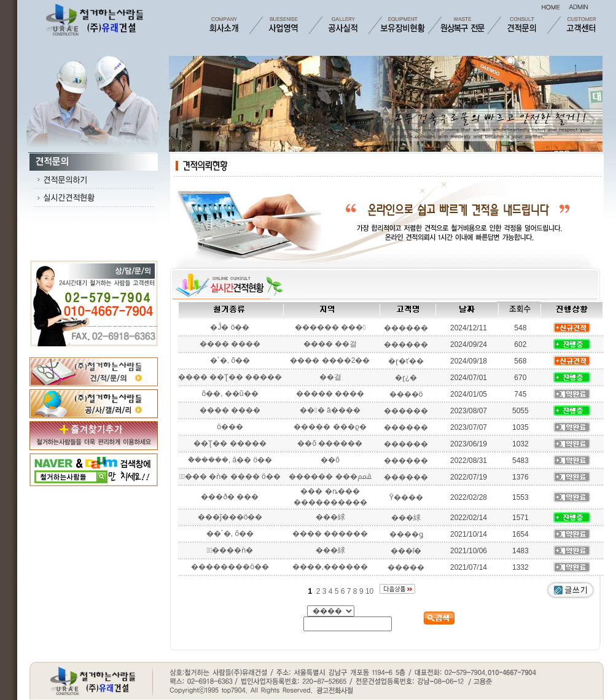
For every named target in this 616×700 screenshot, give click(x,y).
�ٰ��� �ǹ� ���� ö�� (230, 476)
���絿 (330, 517)
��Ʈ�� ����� (230, 443)
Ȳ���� (406, 497)
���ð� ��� (230, 497)
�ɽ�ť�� (406, 361)
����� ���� (330, 394)
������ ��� (330, 327)
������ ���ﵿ (330, 476)
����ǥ (406, 534)
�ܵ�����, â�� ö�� (230, 460)
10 (371, 591)
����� (406, 567)
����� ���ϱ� (330, 427)
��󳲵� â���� (330, 410)
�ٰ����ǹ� (230, 550)
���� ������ (330, 534)
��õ (330, 460)
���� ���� (230, 344)
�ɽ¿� (406, 378)
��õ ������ (330, 443)
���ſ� (406, 551)
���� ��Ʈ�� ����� (230, 377)
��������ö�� (230, 567)
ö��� (230, 427)
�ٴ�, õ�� (230, 360)
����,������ (330, 567)
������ (406, 328)
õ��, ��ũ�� (230, 394)
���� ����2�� (330, 360)
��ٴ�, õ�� (230, 534)
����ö (406, 394)
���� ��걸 (330, 344)
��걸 (330, 377)
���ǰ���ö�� (230, 517)
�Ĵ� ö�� (230, 327)
